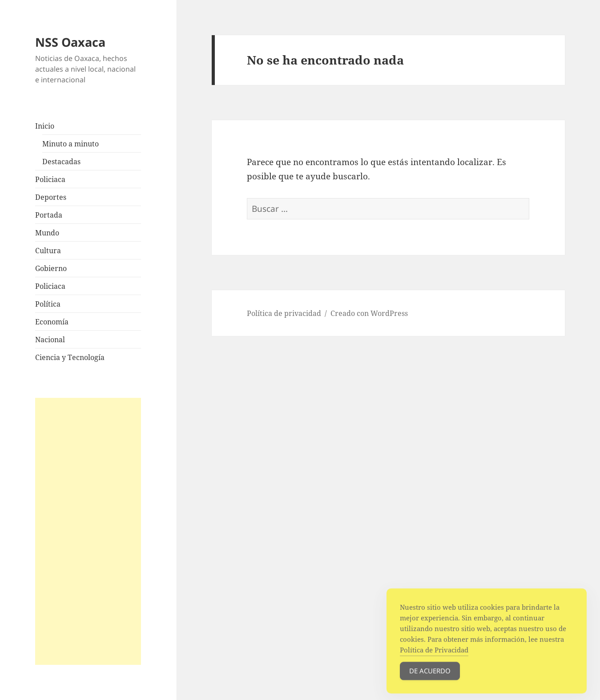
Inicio (45, 126)
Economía (52, 322)
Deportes (51, 197)
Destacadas (61, 162)
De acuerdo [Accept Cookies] (430, 677)
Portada (49, 215)
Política (48, 304)
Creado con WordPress (369, 313)
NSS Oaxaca (70, 42)
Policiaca (50, 179)
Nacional (50, 340)
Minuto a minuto (70, 144)
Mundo (47, 233)
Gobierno (51, 268)
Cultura (48, 251)
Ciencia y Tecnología (70, 357)
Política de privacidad (284, 313)
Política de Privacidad (434, 656)
